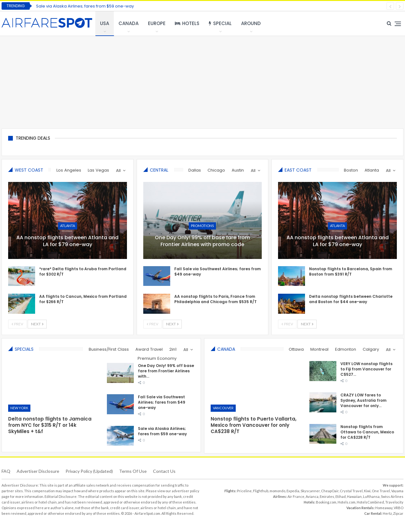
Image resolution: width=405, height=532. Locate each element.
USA (105, 23)
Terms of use (133, 471)
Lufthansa (371, 496)
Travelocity (394, 502)
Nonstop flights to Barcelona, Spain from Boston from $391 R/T (351, 271)
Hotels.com (347, 502)
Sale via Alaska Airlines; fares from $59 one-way (85, 6)
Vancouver (223, 408)
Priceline (244, 491)
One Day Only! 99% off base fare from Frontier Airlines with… (166, 369)
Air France (296, 496)
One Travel (381, 491)
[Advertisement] (202, 81)
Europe (157, 23)
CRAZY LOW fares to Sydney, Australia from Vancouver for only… (363, 400)
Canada (129, 23)
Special (220, 23)
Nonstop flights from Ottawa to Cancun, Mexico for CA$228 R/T (367, 432)
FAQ (6, 471)
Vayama (397, 491)
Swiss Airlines (392, 496)
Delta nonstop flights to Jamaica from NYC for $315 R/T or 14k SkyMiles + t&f (50, 425)
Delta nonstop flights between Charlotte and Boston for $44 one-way (351, 299)
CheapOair (330, 491)
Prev (17, 324)
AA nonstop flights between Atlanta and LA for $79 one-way (67, 241)
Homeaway (384, 508)
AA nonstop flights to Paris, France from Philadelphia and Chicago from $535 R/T (216, 299)
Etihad (341, 496)
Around (251, 23)
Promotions (202, 226)
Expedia (293, 491)
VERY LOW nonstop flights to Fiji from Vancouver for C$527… (366, 369)
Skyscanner (310, 491)
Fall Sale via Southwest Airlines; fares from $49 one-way (162, 400)
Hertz (387, 513)
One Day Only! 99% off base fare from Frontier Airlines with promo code (202, 241)
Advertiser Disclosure (38, 471)
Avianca (312, 496)
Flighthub (261, 491)
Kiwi (367, 491)
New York (19, 408)
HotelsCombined (370, 502)
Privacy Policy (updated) (89, 471)
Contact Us (164, 471)
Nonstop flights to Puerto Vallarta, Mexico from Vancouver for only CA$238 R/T (254, 425)
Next (37, 324)
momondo (277, 491)
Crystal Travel (351, 491)
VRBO (399, 508)
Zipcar (398, 513)
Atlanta (68, 226)
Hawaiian (354, 496)
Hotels (187, 23)
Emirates (327, 496)
